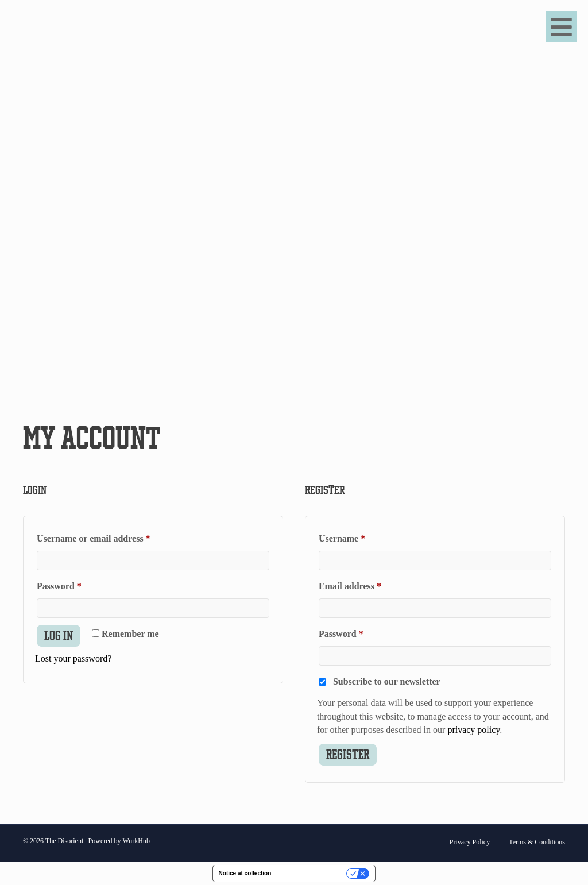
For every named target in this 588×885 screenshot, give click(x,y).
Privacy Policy (470, 842)
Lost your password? (73, 658)
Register (348, 754)
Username (360, 536)
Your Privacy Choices (312, 873)
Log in (59, 635)
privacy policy (473, 730)
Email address (368, 584)
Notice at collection (245, 873)
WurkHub (136, 841)
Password (77, 584)
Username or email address (111, 536)
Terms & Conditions (537, 842)
